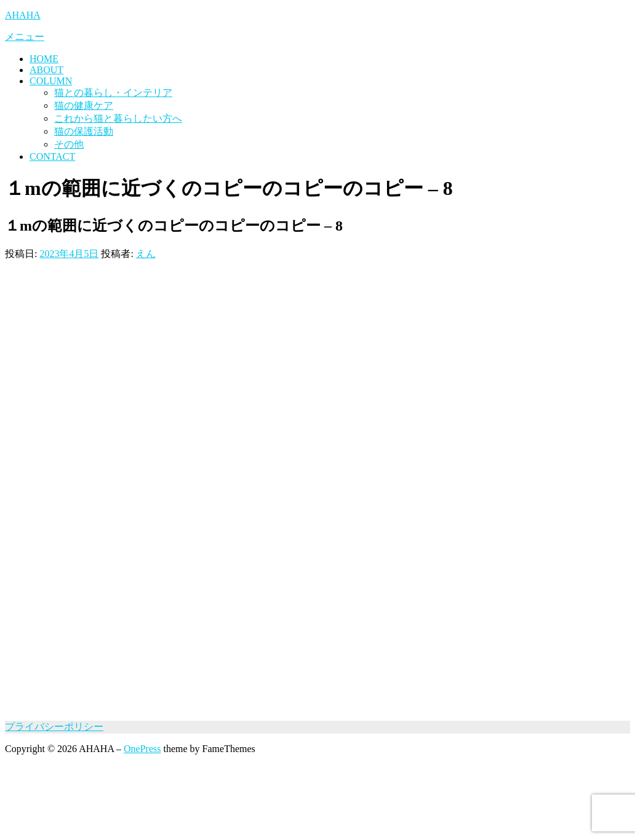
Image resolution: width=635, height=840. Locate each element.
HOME (44, 59)
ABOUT (46, 70)
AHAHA (23, 15)
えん (146, 254)
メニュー (25, 37)
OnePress (142, 749)
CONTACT (52, 157)
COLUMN (51, 81)
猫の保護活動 (84, 131)
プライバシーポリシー (54, 727)
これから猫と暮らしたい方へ (118, 118)
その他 (69, 144)
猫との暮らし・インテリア (113, 93)
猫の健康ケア (84, 105)
